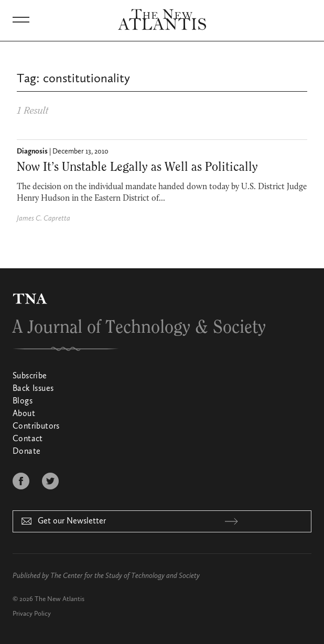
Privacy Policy (32, 614)
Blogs (23, 401)
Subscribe (30, 376)
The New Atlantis (60, 599)
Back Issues (33, 389)
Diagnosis (32, 151)
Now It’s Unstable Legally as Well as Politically (137, 167)
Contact (28, 439)
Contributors (36, 427)
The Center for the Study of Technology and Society (125, 576)
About (24, 414)
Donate (26, 452)
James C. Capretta (44, 219)
